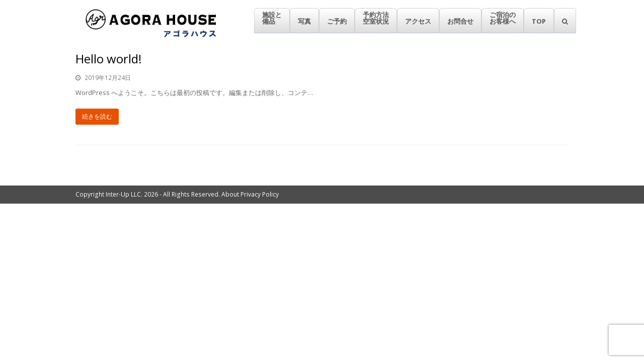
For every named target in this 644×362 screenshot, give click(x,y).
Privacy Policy (260, 194)
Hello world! (109, 59)
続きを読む (97, 116)
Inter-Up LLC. (124, 194)
